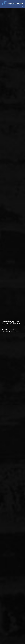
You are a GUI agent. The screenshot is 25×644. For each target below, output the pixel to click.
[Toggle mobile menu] (22, 6)
